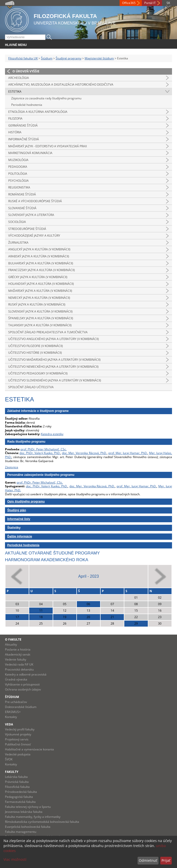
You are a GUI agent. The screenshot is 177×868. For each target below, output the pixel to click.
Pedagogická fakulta (19, 797)
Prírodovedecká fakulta (21, 792)
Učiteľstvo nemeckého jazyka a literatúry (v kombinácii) (53, 367)
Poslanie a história (18, 649)
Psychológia (18, 181)
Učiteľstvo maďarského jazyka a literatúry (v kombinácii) (54, 360)
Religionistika (19, 187)
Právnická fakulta (17, 782)
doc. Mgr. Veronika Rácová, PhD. (84, 453)
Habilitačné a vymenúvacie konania (29, 749)
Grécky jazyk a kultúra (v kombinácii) (38, 277)
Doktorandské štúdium (21, 707)
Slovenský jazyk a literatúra (31, 215)
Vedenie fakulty (16, 659)
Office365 (129, 3)
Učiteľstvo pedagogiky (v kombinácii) (38, 373)
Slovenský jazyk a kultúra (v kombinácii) (40, 311)
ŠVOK (9, 759)
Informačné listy (19, 519)
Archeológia (19, 78)
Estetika (15, 91)
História (15, 132)
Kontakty (11, 717)
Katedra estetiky (52, 434)
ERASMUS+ (13, 712)
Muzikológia (18, 160)
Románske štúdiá (22, 194)
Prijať (166, 860)
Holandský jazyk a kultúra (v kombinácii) (41, 284)
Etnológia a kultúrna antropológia (38, 112)
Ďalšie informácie (20, 536)
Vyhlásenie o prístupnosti (22, 684)
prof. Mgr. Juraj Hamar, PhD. (128, 453)
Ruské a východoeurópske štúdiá (35, 201)
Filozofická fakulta (17, 787)
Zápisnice (12, 467)
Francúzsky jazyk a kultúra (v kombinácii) (42, 270)
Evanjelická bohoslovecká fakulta (28, 827)
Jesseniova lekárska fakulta (24, 812)
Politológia (18, 174)
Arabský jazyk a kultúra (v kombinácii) (39, 256)
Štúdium (47, 58)
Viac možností (15, 859)
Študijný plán (17, 510)
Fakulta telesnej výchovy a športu (28, 807)
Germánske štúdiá (23, 125)
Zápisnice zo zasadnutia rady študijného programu (46, 98)
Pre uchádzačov (16, 702)
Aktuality (11, 644)
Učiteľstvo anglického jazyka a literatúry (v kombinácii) (54, 339)
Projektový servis (17, 739)
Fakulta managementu (21, 832)
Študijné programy (69, 58)
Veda (9, 724)
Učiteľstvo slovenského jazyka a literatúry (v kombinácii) (55, 380)
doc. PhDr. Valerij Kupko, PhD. (40, 453)
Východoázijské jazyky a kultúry (34, 236)
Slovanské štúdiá (22, 208)
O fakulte (13, 639)
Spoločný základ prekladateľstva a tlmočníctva (48, 332)
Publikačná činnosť (18, 744)
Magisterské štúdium (99, 58)
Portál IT (150, 3)
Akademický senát (18, 654)
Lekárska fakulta (16, 777)
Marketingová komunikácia (30, 153)
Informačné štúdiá (24, 139)
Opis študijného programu (26, 502)
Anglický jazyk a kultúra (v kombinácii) (39, 249)
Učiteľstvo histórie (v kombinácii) (35, 353)
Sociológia (17, 222)
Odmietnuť (148, 860)
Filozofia (15, 118)
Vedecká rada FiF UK (19, 664)
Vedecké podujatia (18, 754)
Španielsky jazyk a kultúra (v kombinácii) (41, 318)
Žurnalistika (18, 243)
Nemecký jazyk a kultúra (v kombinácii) (39, 298)
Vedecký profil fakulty (20, 729)
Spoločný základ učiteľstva (31, 387)
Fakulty (12, 772)
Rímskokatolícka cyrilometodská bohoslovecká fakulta (42, 822)
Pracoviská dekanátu (19, 669)
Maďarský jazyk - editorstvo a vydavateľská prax (48, 146)
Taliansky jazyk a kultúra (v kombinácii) (40, 325)
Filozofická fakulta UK (23, 58)
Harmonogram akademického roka (47, 560)
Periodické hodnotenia (27, 105)
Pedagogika (18, 167)
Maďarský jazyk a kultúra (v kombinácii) (40, 291)
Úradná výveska (16, 679)
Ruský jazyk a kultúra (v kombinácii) (37, 304)
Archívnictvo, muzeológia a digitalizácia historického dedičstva (61, 85)
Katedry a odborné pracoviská (26, 674)
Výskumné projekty (18, 734)
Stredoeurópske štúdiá (27, 229)
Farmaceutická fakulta (20, 802)
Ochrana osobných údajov (23, 689)
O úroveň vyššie (26, 71)
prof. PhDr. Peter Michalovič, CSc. (44, 449)
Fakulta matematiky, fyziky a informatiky (33, 817)
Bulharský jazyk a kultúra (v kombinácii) (41, 263)
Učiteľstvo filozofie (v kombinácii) (36, 346)
